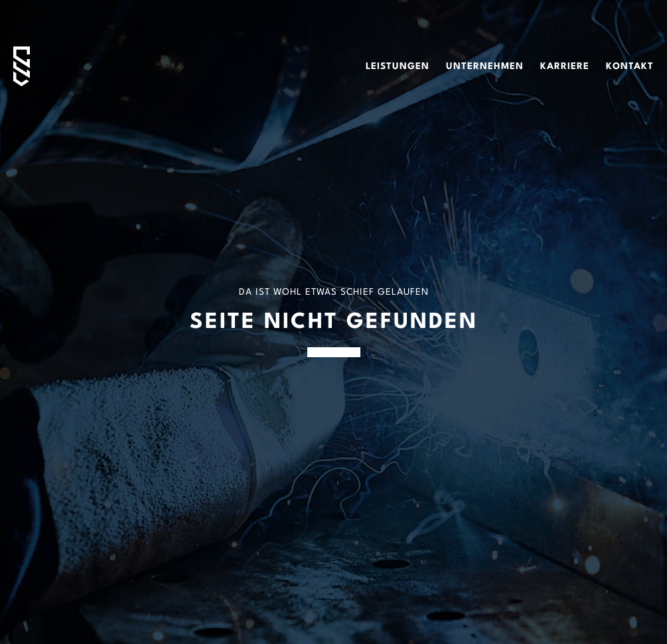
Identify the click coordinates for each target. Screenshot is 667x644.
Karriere (565, 66)
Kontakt (630, 66)
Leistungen (398, 66)
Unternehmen (485, 66)
